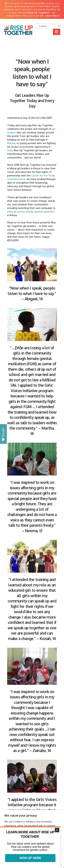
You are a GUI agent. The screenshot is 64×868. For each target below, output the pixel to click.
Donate (3, 434)
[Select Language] (49, 26)
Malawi (11, 143)
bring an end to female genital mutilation (31, 212)
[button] (57, 32)
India (10, 150)
